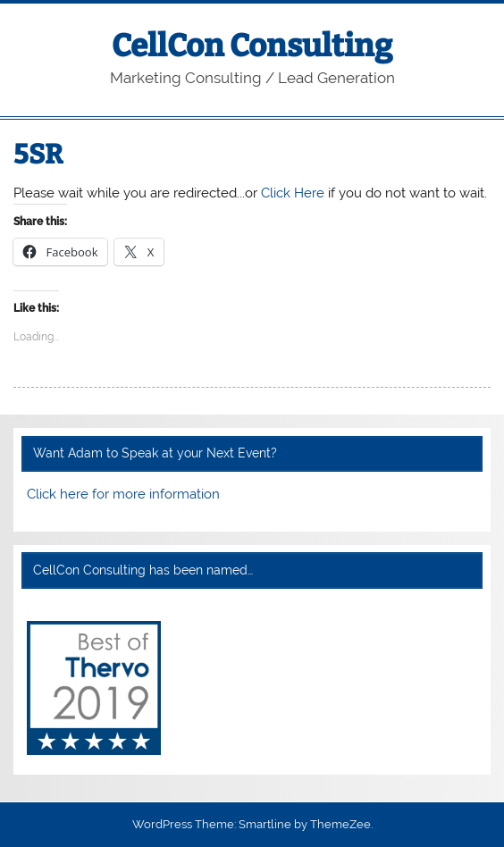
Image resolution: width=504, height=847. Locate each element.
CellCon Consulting (252, 46)
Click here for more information (123, 494)
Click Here (293, 193)
